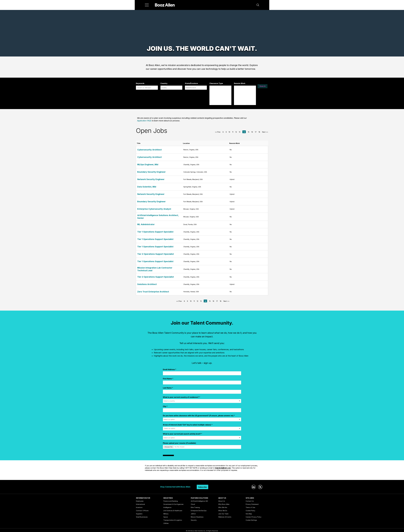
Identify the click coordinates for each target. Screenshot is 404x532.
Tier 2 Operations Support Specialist (151, 253)
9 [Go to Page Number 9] (226, 132)
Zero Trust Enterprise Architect (149, 290)
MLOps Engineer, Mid (145, 165)
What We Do (223, 509)
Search (263, 88)
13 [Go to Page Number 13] (240, 132)
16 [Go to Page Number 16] (252, 132)
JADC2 (193, 512)
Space (166, 516)
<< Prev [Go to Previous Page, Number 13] (218, 132)
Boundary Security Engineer (148, 172)
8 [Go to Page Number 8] (223, 132)
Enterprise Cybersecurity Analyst (150, 209)
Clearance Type (216, 83)
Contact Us (250, 500)
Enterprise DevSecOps (199, 509)
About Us (222, 500)
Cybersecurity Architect (147, 150)
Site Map (249, 512)
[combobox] (147, 87)
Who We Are (223, 506)
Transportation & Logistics (173, 519)
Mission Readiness (197, 516)
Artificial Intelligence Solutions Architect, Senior (156, 216)
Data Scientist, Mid (145, 187)
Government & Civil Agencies (173, 503)
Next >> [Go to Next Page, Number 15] (265, 132)
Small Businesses (142, 516)
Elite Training (195, 506)
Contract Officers (142, 509)
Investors (139, 506)
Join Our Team (223, 512)
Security (194, 519)
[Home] (165, 5)
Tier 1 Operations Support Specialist (151, 231)
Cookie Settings (251, 519)
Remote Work (240, 83)
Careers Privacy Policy (254, 516)
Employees (140, 500)
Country (164, 83)
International (140, 503)
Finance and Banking (171, 500)
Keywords (140, 83)
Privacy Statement (252, 503)
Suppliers (139, 512)
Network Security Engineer (148, 179)
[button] (258, 5)
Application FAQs (144, 121)
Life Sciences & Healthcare (173, 509)
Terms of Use (250, 506)
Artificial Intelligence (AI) (199, 500)
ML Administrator (144, 224)
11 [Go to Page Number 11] (233, 132)
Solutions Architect (145, 283)
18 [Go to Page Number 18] (259, 132)
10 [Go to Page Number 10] (229, 132)
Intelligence (167, 506)
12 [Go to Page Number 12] (236, 132)
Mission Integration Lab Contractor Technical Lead (157, 268)
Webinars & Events (225, 516)
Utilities (166, 522)
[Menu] (147, 5)
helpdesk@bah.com (223, 467)
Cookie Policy (250, 509)
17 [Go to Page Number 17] (256, 132)
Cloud (193, 503)
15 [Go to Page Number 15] (249, 132)
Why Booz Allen (224, 503)
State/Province (191, 83)
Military (166, 512)
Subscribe (202, 486)
